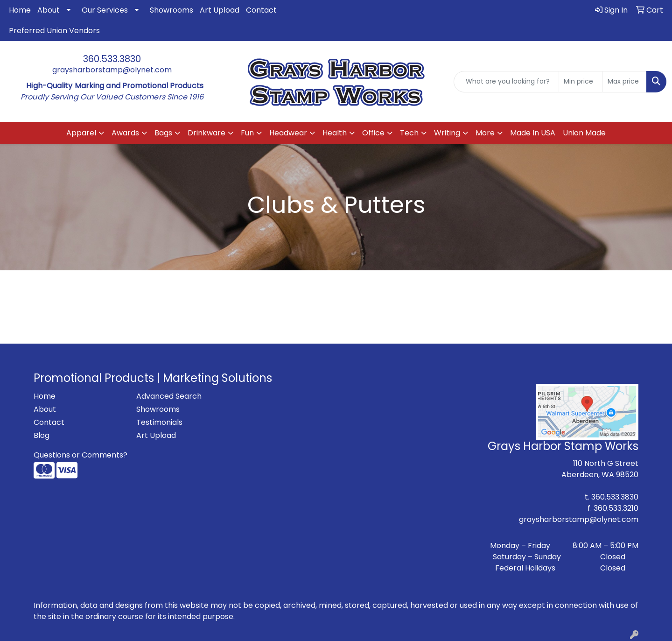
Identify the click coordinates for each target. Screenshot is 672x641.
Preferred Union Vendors (54, 31)
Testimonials (159, 422)
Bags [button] (163, 133)
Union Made (584, 133)
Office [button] (373, 133)
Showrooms (171, 10)
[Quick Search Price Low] (581, 82)
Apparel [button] (81, 133)
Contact (261, 10)
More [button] (485, 133)
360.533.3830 (112, 59)
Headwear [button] (288, 133)
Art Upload (220, 10)
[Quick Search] (506, 82)
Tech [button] (409, 133)
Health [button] (335, 133)
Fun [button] (247, 133)
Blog (42, 435)
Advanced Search (169, 396)
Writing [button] (447, 133)
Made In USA (533, 133)
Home (20, 10)
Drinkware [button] (206, 133)
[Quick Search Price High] (625, 82)
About (49, 10)
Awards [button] (125, 133)
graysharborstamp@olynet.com (112, 70)
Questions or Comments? (80, 455)
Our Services (105, 10)
